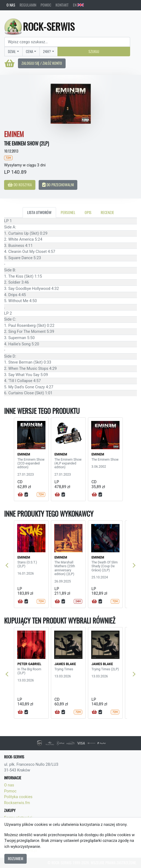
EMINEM (24, 454)
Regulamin (28, 5)
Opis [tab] (88, 212)
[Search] (67, 42)
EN (78, 5)
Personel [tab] (68, 212)
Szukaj (94, 51)
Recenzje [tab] (107, 212)
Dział (12, 51)
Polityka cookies (18, 797)
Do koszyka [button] (20, 185)
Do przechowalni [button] (58, 185)
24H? (47, 51)
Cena (30, 51)
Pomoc (46, 5)
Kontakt (62, 5)
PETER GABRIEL (29, 664)
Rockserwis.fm (17, 803)
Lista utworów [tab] (39, 212)
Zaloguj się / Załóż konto (42, 63)
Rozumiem (16, 858)
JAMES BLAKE (65, 664)
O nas (11, 5)
